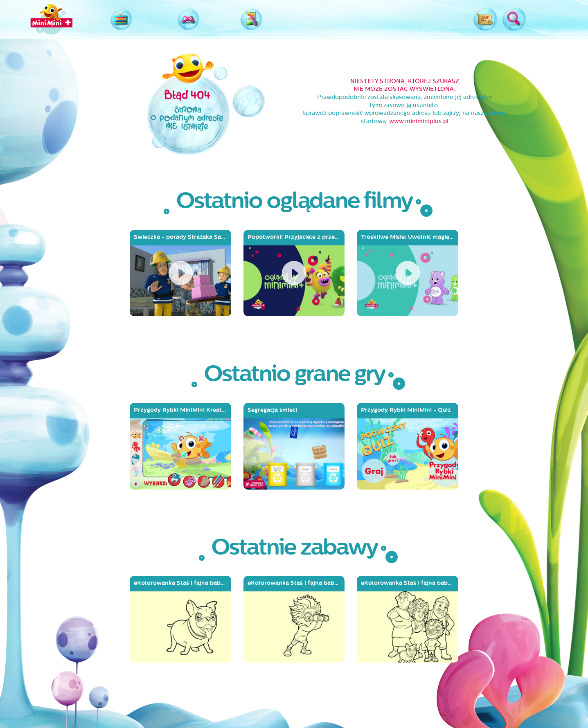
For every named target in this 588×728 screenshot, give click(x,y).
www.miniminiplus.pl (419, 121)
